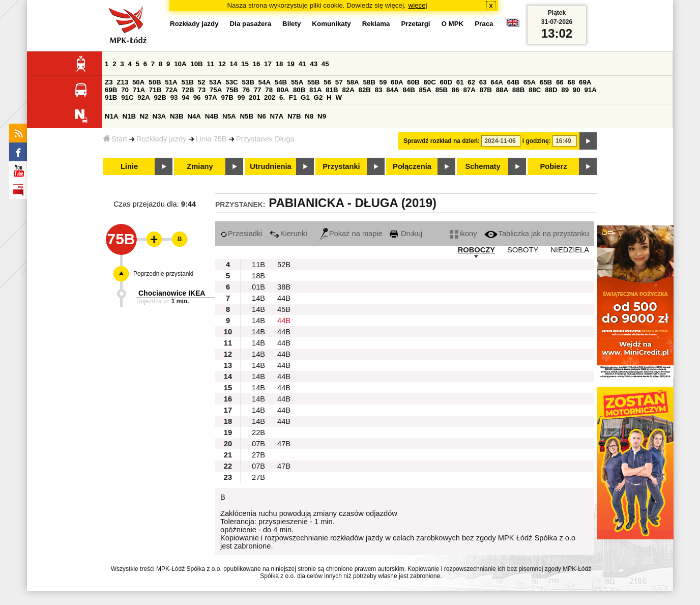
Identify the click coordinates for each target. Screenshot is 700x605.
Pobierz (554, 166)
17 (268, 64)
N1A (112, 116)
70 (125, 90)
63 (483, 82)
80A (283, 90)
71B (155, 90)
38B (284, 287)
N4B (212, 116)
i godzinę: (537, 141)
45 (325, 64)
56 (327, 82)
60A (397, 82)
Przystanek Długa (265, 139)
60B (413, 82)
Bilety (291, 24)
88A (502, 90)
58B (369, 82)
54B (281, 82)
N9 (322, 116)
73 (202, 90)
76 (246, 90)
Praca (484, 24)
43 (314, 64)
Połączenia (412, 166)
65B (546, 82)
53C (231, 82)
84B (409, 90)
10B (196, 64)
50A (138, 82)
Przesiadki (241, 234)
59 (383, 82)
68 (571, 82)
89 (565, 90)
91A (590, 90)
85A (425, 90)
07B (258, 444)
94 (185, 97)
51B (187, 82)
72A (171, 90)
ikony (463, 234)
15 (245, 64)
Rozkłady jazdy (162, 139)
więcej (418, 5)
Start (115, 139)
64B (513, 82)
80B (299, 90)
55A (297, 82)
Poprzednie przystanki (163, 274)
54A (265, 82)
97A (211, 97)
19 (291, 64)
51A (171, 82)
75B (232, 90)
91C (127, 97)
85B (442, 90)
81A (315, 90)
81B (332, 90)
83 (379, 90)
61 (460, 82)
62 (471, 82)
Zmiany (200, 166)
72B (188, 90)
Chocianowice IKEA (172, 293)
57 (339, 82)
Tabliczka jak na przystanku (537, 234)
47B (284, 444)
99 (241, 97)
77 (258, 90)
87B (486, 90)
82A (348, 90)
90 (577, 90)
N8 (309, 116)
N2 (144, 116)
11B (258, 265)
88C (535, 90)
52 (202, 82)
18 (280, 64)
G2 (318, 97)
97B (227, 97)
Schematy (483, 166)
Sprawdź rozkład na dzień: (442, 141)
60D (446, 82)
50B (155, 82)
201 (254, 97)
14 (234, 64)
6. (282, 97)
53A (215, 82)
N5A (229, 116)
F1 (293, 97)
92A (143, 97)
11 (210, 64)
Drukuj (406, 234)
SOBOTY (523, 250)
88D (551, 90)
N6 (262, 116)
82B (365, 90)
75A (216, 90)
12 (222, 64)
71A (139, 90)
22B (258, 433)
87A (469, 90)
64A (497, 82)
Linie (129, 166)
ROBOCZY (476, 250)
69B (111, 90)
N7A (277, 116)
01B (258, 287)
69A (585, 82)
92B (160, 97)
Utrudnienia (270, 166)
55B (313, 82)
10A (180, 64)
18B (258, 276)
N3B (177, 116)
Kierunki (288, 234)
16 (257, 64)
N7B (294, 116)
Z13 (122, 82)
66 (560, 82)
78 (269, 90)
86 (456, 90)
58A (353, 82)
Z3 (109, 82)
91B (111, 97)
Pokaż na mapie (351, 234)
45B (284, 309)
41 (302, 64)
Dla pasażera (251, 24)
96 (197, 97)
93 (174, 97)
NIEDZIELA (570, 250)
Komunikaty (331, 24)
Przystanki (341, 166)
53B (248, 82)
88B (518, 90)
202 (270, 97)
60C (429, 82)
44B (284, 298)
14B (258, 298)
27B (258, 455)
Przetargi (415, 24)
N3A (159, 116)
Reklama (376, 24)
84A (392, 90)
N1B (129, 116)
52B (284, 265)
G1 (305, 97)
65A (530, 82)
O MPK (453, 24)
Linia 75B (211, 139)
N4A (194, 116)
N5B (246, 116)
